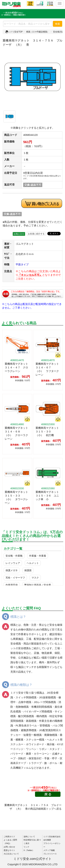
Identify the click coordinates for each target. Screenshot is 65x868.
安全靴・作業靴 (14, 556)
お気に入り (19, 234)
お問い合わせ (9, 847)
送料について (29, 837)
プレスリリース (50, 854)
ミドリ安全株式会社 (52, 837)
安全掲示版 (58, 32)
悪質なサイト (9, 850)
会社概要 (47, 840)
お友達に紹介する (36, 234)
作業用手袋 (12, 585)
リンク (26, 847)
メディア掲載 (49, 850)
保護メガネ (12, 570)
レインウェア (13, 563)
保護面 (28, 570)
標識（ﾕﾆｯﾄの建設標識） (38, 32)
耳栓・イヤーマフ (15, 578)
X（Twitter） (29, 850)
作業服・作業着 (38, 556)
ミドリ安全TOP (14, 32)
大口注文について (11, 854)
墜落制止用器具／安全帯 (38, 585)
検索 (58, 24)
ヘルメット (33, 563)
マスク (35, 578)
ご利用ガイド (9, 837)
